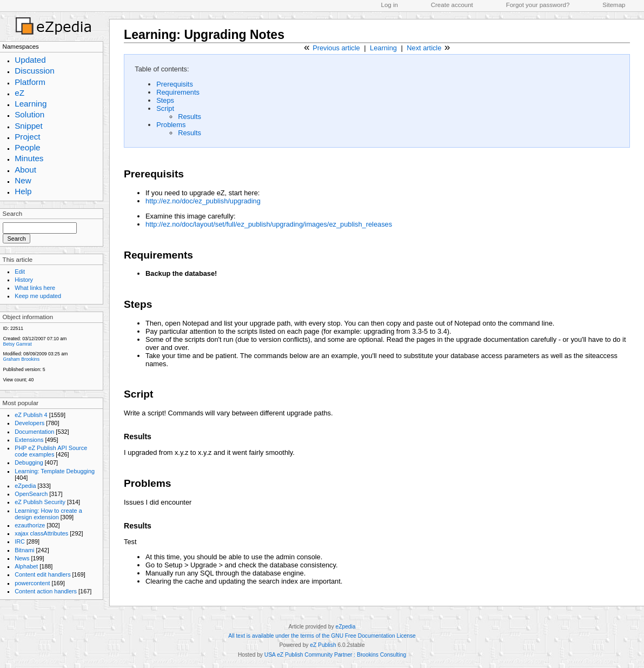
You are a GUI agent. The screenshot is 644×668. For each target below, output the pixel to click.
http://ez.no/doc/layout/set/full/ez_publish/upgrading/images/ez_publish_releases (269, 224)
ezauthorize (30, 525)
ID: (6, 328)
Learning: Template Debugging (55, 471)
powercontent (32, 583)
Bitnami (24, 550)
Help (23, 191)
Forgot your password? (538, 5)
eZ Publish (323, 645)
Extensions (29, 440)
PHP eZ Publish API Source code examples (51, 451)
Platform (30, 82)
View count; (15, 380)
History (24, 280)
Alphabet (26, 566)
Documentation (34, 432)
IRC (20, 541)
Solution (29, 114)
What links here (35, 288)
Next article (424, 48)
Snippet (29, 126)
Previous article (336, 48)
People (27, 147)
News (22, 558)
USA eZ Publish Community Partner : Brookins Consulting (335, 655)
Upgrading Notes (234, 35)
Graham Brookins (21, 359)
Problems (171, 125)
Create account (452, 5)
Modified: (12, 354)
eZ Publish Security (40, 502)
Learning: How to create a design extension (48, 514)
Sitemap (614, 5)
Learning (31, 104)
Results (190, 117)
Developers (29, 423)
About (25, 170)
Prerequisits (175, 84)
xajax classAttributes (41, 533)
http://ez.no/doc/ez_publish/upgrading (203, 201)
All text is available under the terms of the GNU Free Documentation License (322, 636)
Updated (30, 60)
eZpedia (25, 486)
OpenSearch (31, 494)
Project (27, 137)
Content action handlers (46, 591)
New (23, 180)
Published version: (22, 369)
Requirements (178, 92)
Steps (165, 100)
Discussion (35, 71)
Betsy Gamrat (17, 344)
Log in (390, 5)
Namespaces (21, 47)
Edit (20, 272)
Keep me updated (38, 296)
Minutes (29, 158)
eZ (19, 93)
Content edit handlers (42, 574)
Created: (12, 339)
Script (165, 108)
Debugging (29, 462)
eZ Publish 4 (31, 415)
